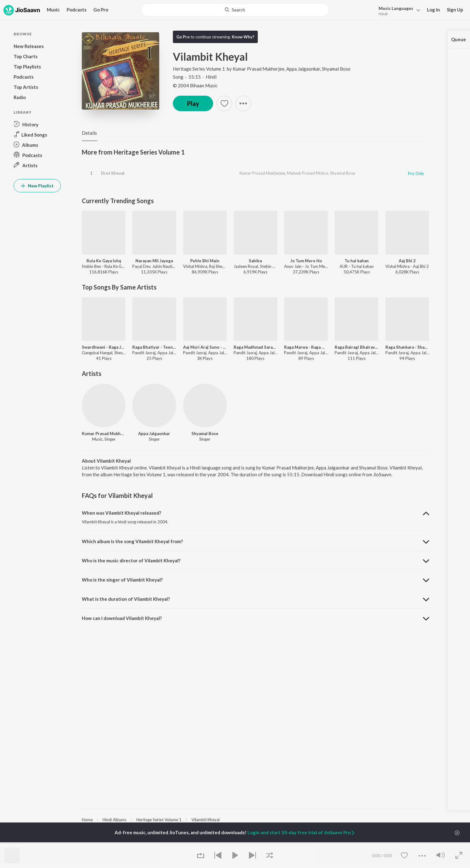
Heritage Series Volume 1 (199, 69)
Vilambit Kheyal (206, 820)
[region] (255, 819)
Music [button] (53, 10)
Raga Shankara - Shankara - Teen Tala (407, 347)
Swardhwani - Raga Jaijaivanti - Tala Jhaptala (104, 347)
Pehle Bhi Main (205, 261)
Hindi (383, 14)
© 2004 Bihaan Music (195, 85)
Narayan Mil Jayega (154, 261)
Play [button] (193, 103)
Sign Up (455, 10)
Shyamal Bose (336, 69)
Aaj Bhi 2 (407, 261)
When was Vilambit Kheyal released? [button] (121, 513)
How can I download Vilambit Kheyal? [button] (122, 618)
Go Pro (101, 10)
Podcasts (77, 10)
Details (89, 133)
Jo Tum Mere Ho (306, 261)
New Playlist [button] (37, 186)
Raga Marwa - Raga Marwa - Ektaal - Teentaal (306, 347)
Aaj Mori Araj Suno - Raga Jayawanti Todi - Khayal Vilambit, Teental (205, 347)
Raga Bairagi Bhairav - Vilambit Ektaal (356, 347)
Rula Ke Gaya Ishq (104, 261)
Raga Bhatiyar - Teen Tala (154, 347)
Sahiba (255, 261)
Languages (396, 8)
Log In (433, 10)
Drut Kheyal (113, 173)
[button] (398, 10)
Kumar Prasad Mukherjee (259, 69)
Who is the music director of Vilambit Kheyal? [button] (131, 560)
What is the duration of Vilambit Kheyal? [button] (126, 599)
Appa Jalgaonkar (303, 69)
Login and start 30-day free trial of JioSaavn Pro (301, 832)
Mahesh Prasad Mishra (307, 173)
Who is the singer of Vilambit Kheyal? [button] (122, 580)
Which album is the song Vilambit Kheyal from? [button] (132, 541)
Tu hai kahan (357, 261)
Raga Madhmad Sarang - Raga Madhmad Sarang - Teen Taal (255, 347)
